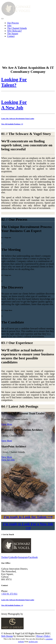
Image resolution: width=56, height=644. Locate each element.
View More (7, 424)
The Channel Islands (17, 28)
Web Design (7, 636)
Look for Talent (28, 517)
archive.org (33, 642)
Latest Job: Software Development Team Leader (18, 119)
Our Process (13, 23)
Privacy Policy (43, 636)
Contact (11, 36)
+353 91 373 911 (9, 594)
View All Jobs (8, 460)
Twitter (5, 557)
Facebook (33, 557)
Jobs (9, 26)
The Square (13, 34)
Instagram (23, 557)
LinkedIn (13, 557)
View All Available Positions (12, 124)
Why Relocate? (14, 31)
